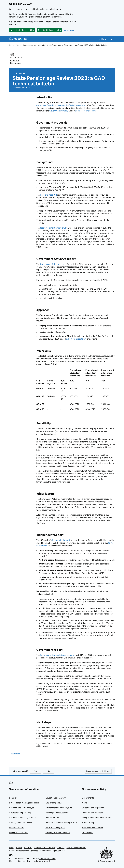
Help (11, 847)
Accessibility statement (44, 847)
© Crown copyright (106, 861)
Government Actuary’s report (53, 264)
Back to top (14, 754)
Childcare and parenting (20, 813)
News (85, 803)
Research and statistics (93, 813)
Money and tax (52, 818)
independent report (61, 540)
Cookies (28, 847)
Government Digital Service (52, 851)
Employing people (54, 803)
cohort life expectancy (76, 339)
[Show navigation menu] (103, 39)
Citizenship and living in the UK (23, 818)
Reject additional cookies (49, 30)
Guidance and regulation (93, 808)
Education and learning (56, 798)
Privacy (19, 847)
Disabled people (17, 827)
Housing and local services (57, 813)
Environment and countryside (59, 808)
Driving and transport (19, 832)
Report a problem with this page (98, 771)
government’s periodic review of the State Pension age (61, 105)
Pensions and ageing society (34, 45)
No (51, 771)
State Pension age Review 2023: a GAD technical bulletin (86, 45)
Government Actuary (59, 111)
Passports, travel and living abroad (61, 823)
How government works (93, 827)
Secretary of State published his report (58, 655)
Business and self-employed (22, 808)
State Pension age (54, 45)
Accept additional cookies (22, 30)
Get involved (88, 832)
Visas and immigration (55, 827)
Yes (38, 771)
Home (11, 45)
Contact (61, 847)
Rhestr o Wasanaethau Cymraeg (24, 851)
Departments (88, 798)
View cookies (70, 30)
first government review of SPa (54, 228)
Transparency (88, 823)
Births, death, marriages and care (24, 803)
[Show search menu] (112, 39)
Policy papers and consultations (96, 818)
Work (19, 45)
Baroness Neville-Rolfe (85, 111)
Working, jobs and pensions (58, 832)
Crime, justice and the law (21, 823)
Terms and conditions (76, 847)
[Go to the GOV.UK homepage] (18, 39)
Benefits (13, 798)
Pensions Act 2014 (48, 195)
